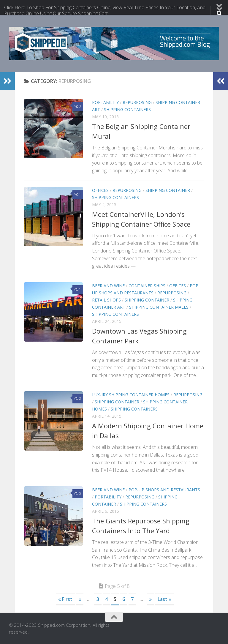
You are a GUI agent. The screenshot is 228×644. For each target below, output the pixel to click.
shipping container (168, 190)
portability (105, 102)
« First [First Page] (65, 599)
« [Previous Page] (80, 599)
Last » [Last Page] (164, 599)
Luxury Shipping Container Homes (131, 395)
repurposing (137, 102)
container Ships (147, 286)
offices (100, 190)
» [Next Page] (150, 599)
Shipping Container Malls (159, 307)
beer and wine (108, 286)
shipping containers (127, 109)
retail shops (106, 300)
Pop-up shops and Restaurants (164, 490)
